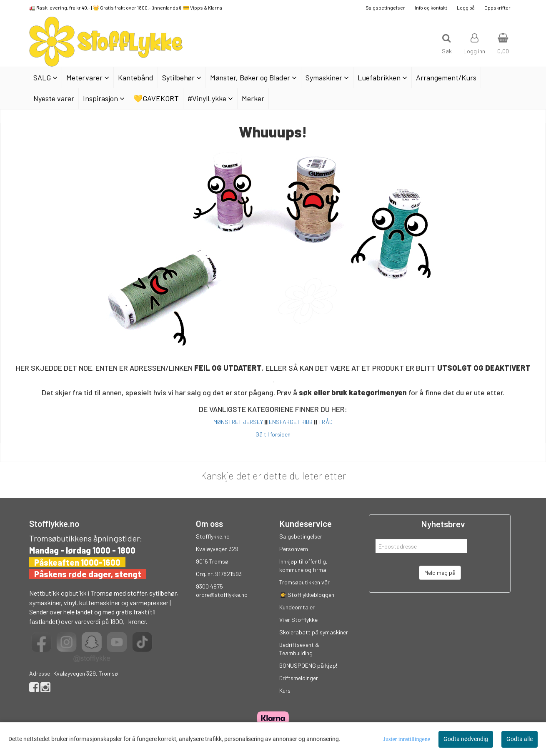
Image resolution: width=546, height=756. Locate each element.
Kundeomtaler (297, 607)
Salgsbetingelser (385, 7)
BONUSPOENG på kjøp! (308, 665)
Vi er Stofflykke (298, 620)
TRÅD (326, 422)
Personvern (294, 549)
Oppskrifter (497, 7)
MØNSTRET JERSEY (238, 422)
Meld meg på (440, 573)
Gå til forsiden (273, 434)
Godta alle (520, 739)
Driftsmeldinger (299, 678)
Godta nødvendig (466, 739)
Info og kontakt (431, 7)
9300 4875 (209, 586)
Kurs (285, 690)
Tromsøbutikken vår (304, 582)
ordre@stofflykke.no (222, 595)
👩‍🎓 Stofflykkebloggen (307, 595)
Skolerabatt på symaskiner (314, 632)
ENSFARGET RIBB (291, 422)
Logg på (466, 7)
